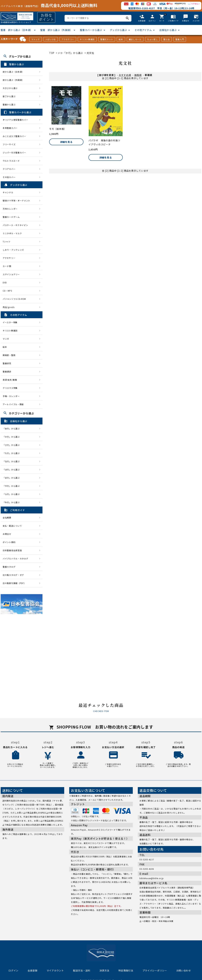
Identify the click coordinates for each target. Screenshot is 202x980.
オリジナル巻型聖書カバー (15, 120)
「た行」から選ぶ (12, 453)
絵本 (121, 39)
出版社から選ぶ (168, 30)
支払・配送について (12, 526)
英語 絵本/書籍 (10, 380)
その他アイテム (143, 30)
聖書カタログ (9, 567)
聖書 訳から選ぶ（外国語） (56, 30)
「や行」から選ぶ (12, 486)
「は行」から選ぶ (12, 470)
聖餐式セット (107, 39)
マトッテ (36, 39)
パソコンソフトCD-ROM (14, 299)
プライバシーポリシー (155, 970)
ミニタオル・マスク (12, 233)
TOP (52, 53)
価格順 (138, 75)
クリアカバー (9, 169)
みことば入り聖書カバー (14, 136)
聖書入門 (180, 39)
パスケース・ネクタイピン (15, 225)
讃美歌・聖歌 (9, 355)
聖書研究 (7, 363)
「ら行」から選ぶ (12, 494)
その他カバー (9, 177)
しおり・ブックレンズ (13, 250)
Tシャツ (7, 241)
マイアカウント (55, 970)
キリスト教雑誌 (87, 39)
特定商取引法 (126, 970)
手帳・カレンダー (11, 396)
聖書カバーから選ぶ (91, 30)
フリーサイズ (9, 144)
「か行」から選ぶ (12, 437)
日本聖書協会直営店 (12, 550)
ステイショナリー (11, 274)
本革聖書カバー (10, 128)
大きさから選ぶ (10, 88)
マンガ (6, 339)
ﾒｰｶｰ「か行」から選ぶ (71, 53)
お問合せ (7, 534)
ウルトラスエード (11, 161)
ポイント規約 (9, 542)
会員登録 (33, 970)
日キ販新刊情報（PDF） (14, 583)
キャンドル (8, 192)
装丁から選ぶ (9, 96)
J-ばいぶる (51, 39)
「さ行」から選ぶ (12, 445)
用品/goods (9, 307)
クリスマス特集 (10, 388)
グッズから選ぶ (118, 30)
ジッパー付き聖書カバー (14, 152)
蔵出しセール (135, 39)
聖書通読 (7, 371)
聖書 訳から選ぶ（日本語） (17, 30)
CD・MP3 (7, 291)
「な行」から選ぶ (12, 461)
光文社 (90, 53)
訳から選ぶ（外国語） (13, 80)
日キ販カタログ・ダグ (13, 575)
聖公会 (167, 39)
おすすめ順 (125, 75)
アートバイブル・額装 (13, 404)
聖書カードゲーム (11, 217)
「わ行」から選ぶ (12, 502)
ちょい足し (153, 39)
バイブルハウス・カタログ (15, 559)
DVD (5, 282)
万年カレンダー (10, 209)
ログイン (13, 970)
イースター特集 (10, 322)
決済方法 (104, 970)
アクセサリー (68, 39)
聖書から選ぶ (9, 104)
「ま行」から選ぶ (12, 478)
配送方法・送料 (82, 970)
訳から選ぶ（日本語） (13, 72)
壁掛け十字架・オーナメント (16, 201)
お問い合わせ (184, 970)
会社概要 (7, 518)
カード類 (7, 266)
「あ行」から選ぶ (12, 429)
